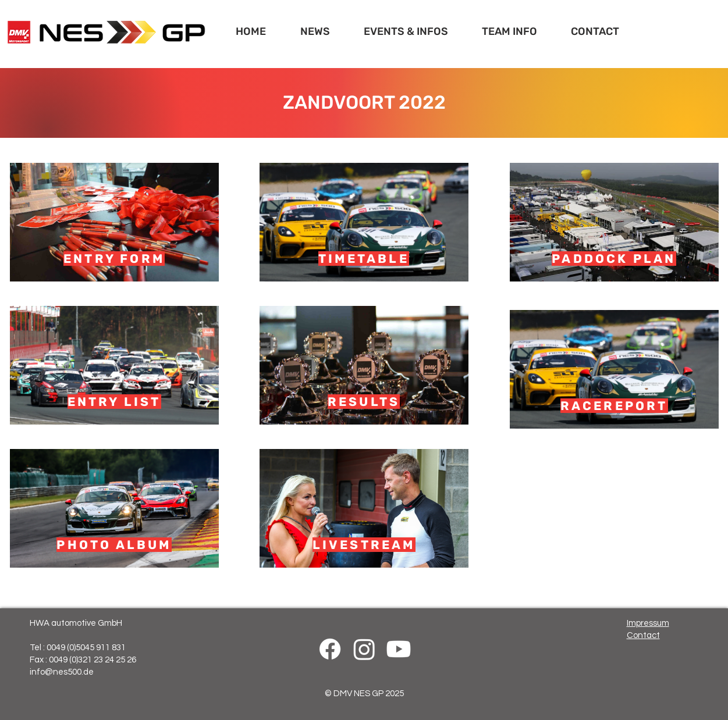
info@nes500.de (62, 672)
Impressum (648, 623)
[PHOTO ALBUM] (114, 508)
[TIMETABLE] (364, 222)
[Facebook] (330, 649)
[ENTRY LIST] (114, 365)
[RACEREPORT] (614, 369)
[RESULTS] (364, 365)
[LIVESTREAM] (364, 508)
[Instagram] (364, 649)
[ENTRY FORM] (114, 222)
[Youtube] (399, 649)
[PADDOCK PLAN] (614, 222)
